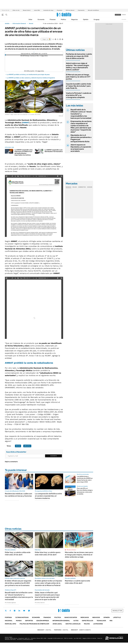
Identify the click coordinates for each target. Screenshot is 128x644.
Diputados (60, 10)
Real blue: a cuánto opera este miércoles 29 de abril (77, 582)
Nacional (9, 621)
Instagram (15, 611)
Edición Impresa (43, 621)
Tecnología (101, 621)
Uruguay (96, 19)
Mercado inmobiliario (93, 10)
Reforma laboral (70, 10)
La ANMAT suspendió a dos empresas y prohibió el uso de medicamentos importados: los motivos (24, 152)
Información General (19, 24)
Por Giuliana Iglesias (10, 603)
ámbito (7, 24)
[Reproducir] (34, 52)
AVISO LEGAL (57, 624)
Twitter (6, 611)
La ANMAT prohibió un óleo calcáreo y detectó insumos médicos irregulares (31, 78)
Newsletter (124, 19)
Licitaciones (98, 624)
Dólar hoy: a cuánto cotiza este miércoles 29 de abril (18, 553)
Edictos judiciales (73, 624)
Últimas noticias (22, 617)
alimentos (27, 446)
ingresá (124, 15)
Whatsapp (29, 611)
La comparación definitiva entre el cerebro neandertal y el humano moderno (48, 496)
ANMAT (26, 123)
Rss (111, 621)
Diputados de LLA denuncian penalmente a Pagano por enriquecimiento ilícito (81, 138)
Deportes (29, 621)
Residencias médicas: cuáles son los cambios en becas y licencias (18, 495)
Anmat (31, 24)
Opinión (86, 19)
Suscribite (54, 456)
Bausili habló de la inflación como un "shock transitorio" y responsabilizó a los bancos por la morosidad (81, 114)
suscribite (118, 15)
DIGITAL (44, 630)
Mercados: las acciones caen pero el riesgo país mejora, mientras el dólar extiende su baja (79, 555)
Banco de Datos (71, 617)
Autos (76, 621)
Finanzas (53, 19)
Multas (87, 624)
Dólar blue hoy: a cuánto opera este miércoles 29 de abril (48, 553)
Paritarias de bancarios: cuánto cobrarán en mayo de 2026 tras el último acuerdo (79, 56)
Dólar (30, 19)
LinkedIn (19, 611)
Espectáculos (88, 621)
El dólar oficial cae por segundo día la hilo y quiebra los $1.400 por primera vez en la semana (18, 583)
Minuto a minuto (71, 550)
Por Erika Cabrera (40, 603)
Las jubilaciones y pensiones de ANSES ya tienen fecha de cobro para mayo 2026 (85, 479)
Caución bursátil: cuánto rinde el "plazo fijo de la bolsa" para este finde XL (78, 86)
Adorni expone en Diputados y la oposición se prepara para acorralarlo (81, 148)
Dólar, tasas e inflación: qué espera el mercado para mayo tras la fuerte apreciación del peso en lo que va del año (47, 596)
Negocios (74, 19)
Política (63, 19)
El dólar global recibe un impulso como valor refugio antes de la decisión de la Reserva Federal (48, 583)
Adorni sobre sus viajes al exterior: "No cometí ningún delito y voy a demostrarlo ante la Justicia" (78, 66)
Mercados (85, 617)
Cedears (90, 187)
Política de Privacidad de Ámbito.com (34, 624)
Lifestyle (117, 617)
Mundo (19, 621)
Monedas (68, 187)
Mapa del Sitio (10, 624)
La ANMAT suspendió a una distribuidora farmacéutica (54, 151)
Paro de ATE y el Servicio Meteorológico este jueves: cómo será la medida (85, 491)
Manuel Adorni (27, 10)
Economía (41, 19)
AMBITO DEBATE (81, 630)
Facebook (10, 611)
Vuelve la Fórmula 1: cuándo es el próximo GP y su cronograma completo (79, 95)
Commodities (82, 187)
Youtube (24, 611)
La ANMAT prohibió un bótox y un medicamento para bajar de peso (28, 74)
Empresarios (81, 10)
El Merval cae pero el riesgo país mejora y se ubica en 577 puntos (78, 77)
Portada (8, 617)
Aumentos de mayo (48, 10)
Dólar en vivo (16, 10)
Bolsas (75, 187)
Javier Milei (37, 10)
